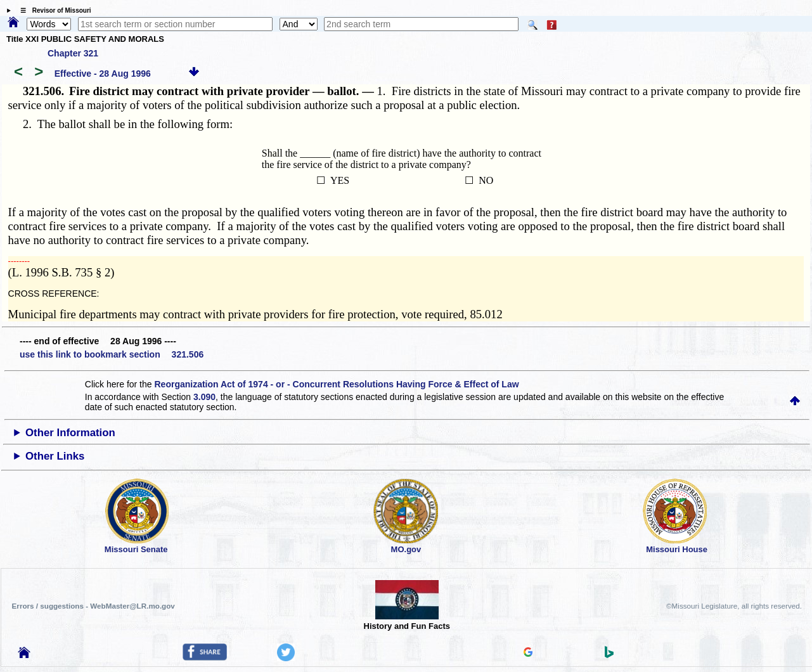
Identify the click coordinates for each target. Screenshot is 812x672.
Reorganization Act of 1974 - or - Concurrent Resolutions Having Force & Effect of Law (336, 384)
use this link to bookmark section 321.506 (112, 354)
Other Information (70, 433)
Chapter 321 (73, 53)
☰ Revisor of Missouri (53, 10)
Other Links (55, 456)
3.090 (204, 397)
